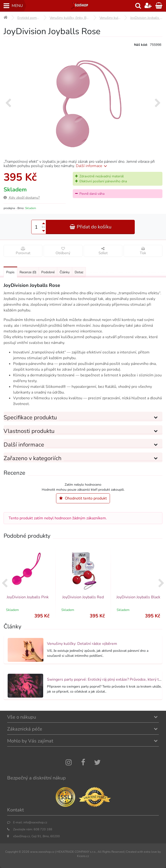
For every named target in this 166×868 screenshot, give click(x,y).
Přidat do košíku (90, 227)
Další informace (92, 166)
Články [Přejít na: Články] (65, 272)
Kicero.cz (83, 856)
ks (43, 227)
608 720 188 (43, 829)
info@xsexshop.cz (35, 822)
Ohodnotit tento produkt (83, 498)
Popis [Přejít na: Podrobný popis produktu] (10, 272)
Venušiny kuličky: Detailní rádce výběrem (82, 644)
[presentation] (8, 103)
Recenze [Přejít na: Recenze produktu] (28, 272)
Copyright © (13, 852)
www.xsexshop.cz (42, 852)
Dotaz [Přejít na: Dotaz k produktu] (79, 272)
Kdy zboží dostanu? (22, 198)
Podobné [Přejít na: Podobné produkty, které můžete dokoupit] (48, 272)
